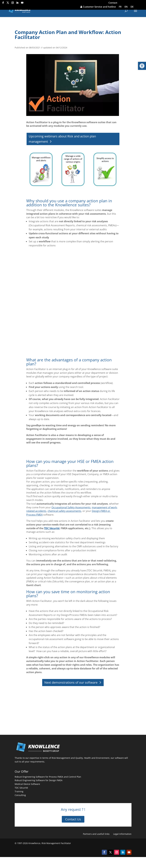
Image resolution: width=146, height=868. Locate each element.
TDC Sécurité (21, 788)
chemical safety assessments (64, 511)
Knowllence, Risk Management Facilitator (50, 843)
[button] (142, 66)
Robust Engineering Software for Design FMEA (39, 780)
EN (126, 7)
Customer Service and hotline (98, 7)
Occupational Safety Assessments (71, 507)
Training (19, 791)
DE (132, 7)
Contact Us (73, 819)
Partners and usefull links (96, 834)
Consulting (20, 795)
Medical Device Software (27, 784)
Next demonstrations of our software (71, 682)
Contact (113, 3)
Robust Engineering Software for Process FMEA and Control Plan (48, 777)
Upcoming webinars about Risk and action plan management (62, 139)
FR (120, 7)
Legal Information (122, 834)
